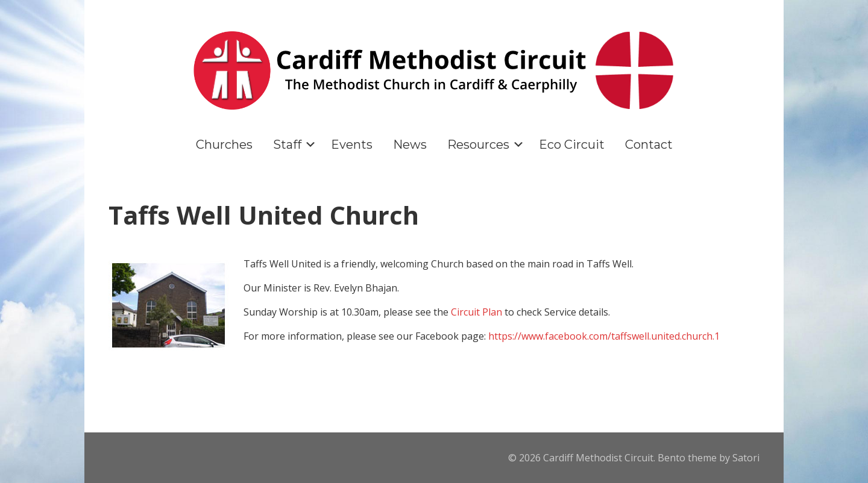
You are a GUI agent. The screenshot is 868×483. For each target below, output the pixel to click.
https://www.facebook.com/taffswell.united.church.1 (604, 336)
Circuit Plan (476, 312)
